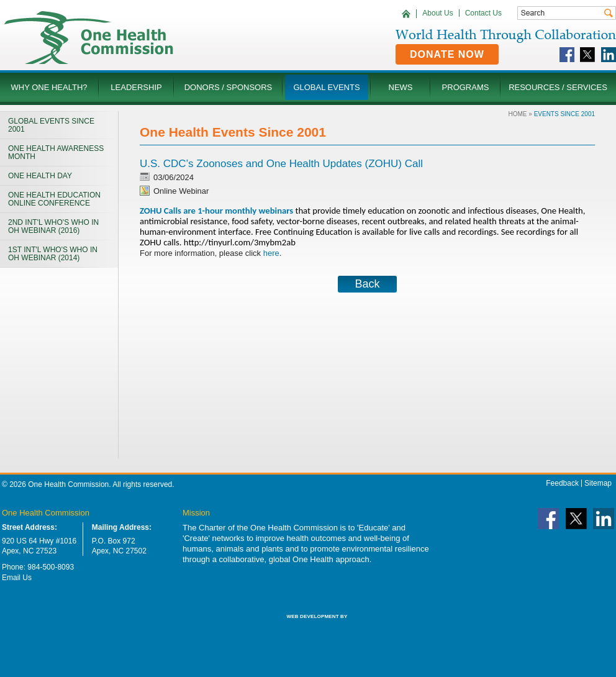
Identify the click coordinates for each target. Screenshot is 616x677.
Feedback (562, 483)
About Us (437, 13)
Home (518, 114)
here (271, 253)
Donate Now (447, 54)
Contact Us (483, 13)
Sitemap (598, 483)
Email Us (17, 578)
